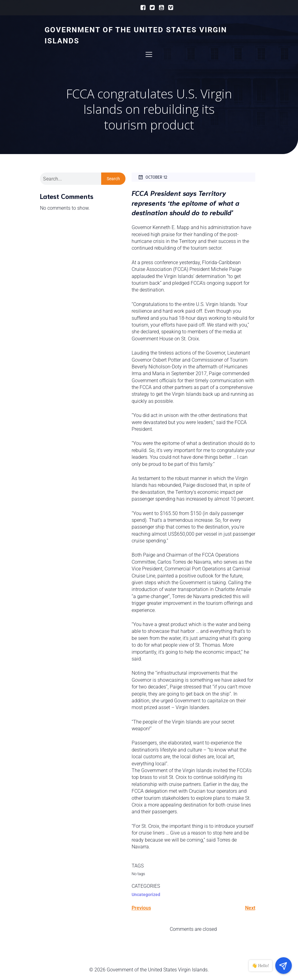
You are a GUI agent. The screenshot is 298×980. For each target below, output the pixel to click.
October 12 (153, 178)
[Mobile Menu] (149, 54)
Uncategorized (146, 895)
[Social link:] (141, 8)
